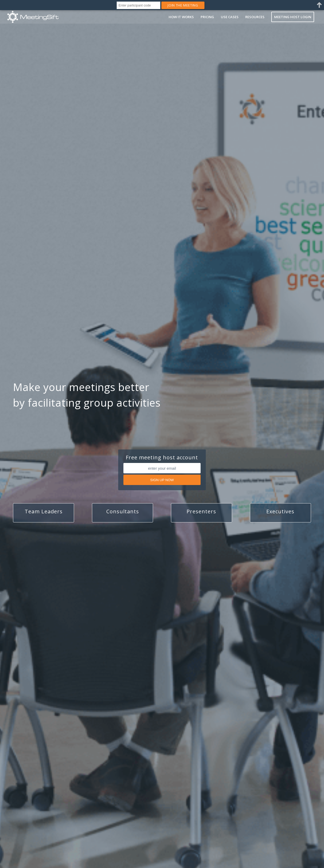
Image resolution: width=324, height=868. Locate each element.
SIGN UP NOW (162, 480)
